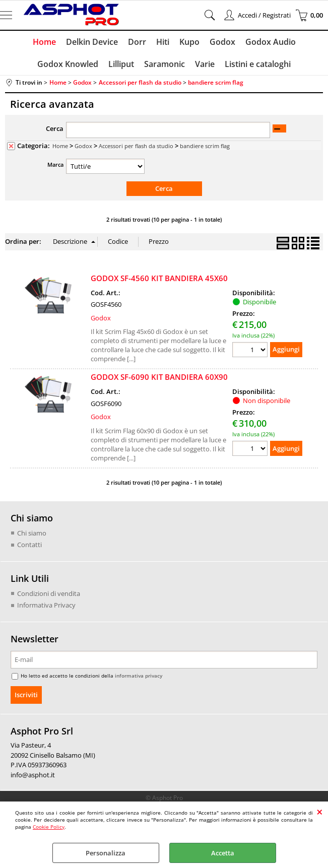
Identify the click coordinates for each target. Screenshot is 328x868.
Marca (55, 164)
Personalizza (106, 853)
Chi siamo (32, 533)
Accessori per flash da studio (136, 146)
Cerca (55, 128)
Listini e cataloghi (258, 64)
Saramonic (165, 64)
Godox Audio (271, 42)
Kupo (189, 42)
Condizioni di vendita (49, 593)
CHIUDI (320, 812)
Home (44, 42)
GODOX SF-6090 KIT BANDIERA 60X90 (159, 377)
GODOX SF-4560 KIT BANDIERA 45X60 (159, 278)
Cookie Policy (49, 827)
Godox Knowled (68, 64)
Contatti (29, 545)
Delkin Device (92, 42)
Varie (205, 64)
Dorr (137, 42)
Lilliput (121, 64)
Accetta (223, 853)
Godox (222, 42)
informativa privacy (139, 676)
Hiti (163, 42)
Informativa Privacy (46, 605)
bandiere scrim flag (205, 146)
